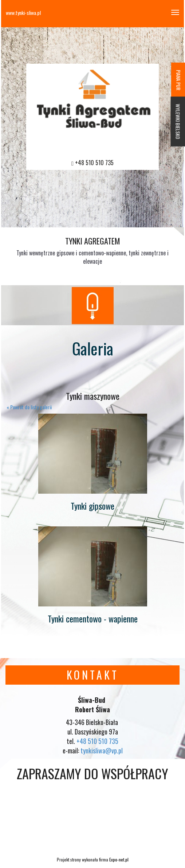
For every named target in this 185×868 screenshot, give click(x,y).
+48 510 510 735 (94, 163)
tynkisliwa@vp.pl (102, 750)
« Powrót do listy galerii (29, 407)
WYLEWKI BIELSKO (178, 122)
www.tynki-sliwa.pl (23, 13)
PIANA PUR (179, 80)
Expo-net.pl (119, 859)
